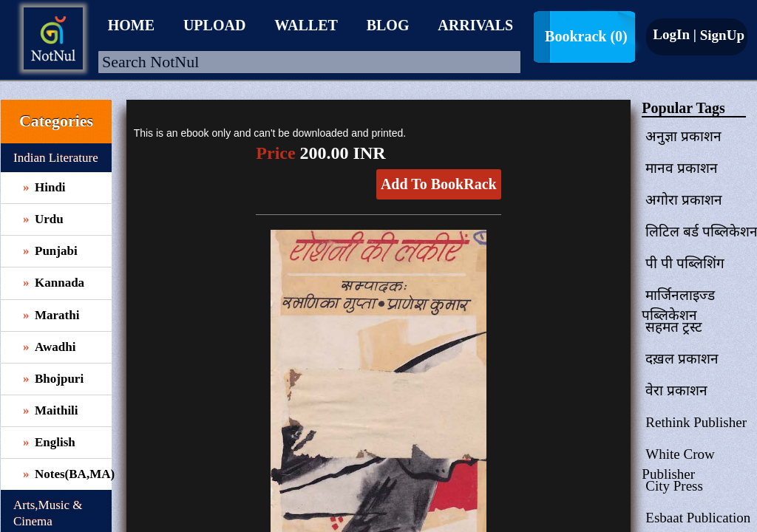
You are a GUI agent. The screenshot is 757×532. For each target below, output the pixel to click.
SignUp (720, 35)
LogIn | (675, 34)
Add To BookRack (439, 184)
